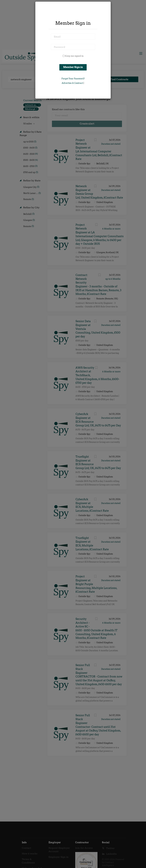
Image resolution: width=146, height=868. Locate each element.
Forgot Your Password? (73, 79)
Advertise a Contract (72, 83)
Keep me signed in (74, 56)
